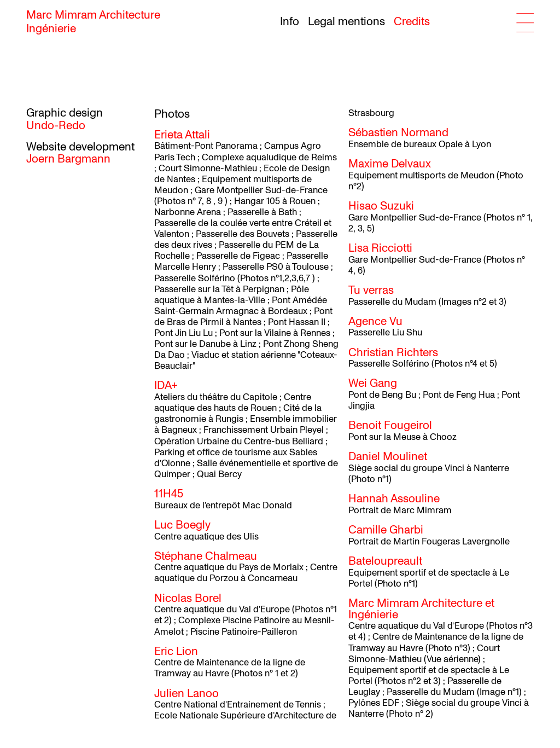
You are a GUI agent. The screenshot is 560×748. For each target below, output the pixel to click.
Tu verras (371, 290)
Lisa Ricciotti (380, 248)
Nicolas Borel (188, 598)
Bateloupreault (385, 561)
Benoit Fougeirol (390, 425)
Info (290, 22)
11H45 (169, 494)
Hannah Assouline (394, 499)
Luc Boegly (182, 525)
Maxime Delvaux (390, 164)
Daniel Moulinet (388, 457)
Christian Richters (393, 353)
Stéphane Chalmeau (206, 556)
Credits (412, 22)
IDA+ (166, 385)
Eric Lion (176, 651)
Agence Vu (375, 321)
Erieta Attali (182, 135)
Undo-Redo (56, 126)
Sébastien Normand (398, 133)
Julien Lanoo (186, 694)
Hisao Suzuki (381, 206)
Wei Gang (373, 383)
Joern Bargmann (68, 159)
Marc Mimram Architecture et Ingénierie (421, 609)
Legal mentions (346, 22)
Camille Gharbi (386, 530)
